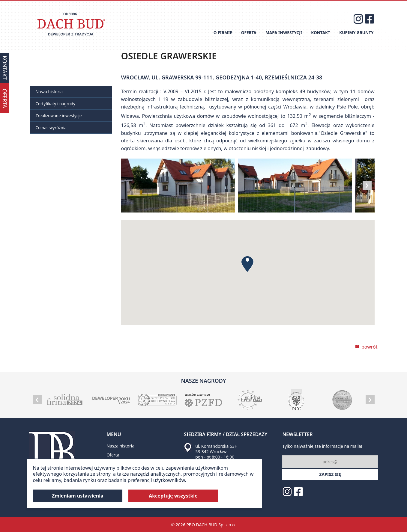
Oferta (249, 33)
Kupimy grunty (356, 33)
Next (367, 186)
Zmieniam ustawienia (78, 496)
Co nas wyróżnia (51, 128)
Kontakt (321, 33)
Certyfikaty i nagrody (55, 104)
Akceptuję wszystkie (173, 496)
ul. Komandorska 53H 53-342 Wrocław (216, 449)
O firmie (223, 33)
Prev (37, 400)
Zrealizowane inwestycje (59, 116)
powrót (370, 347)
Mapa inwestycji (284, 33)
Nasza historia (49, 92)
